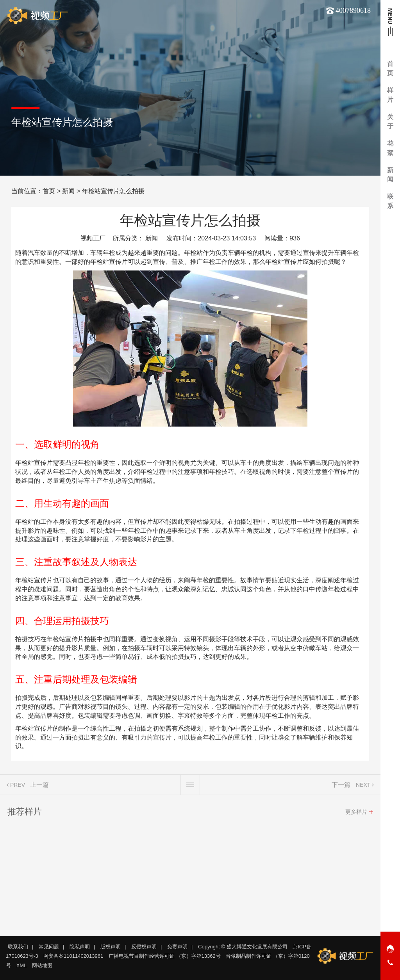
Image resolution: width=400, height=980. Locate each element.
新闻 (68, 191)
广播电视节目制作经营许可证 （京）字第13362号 (165, 956)
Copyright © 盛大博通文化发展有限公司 (243, 947)
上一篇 (39, 787)
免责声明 (177, 947)
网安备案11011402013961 (73, 956)
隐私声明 (80, 947)
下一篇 (341, 787)
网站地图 (42, 965)
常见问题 (49, 947)
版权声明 (111, 947)
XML (22, 965)
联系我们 (18, 947)
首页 (49, 191)
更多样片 (356, 814)
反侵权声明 (144, 947)
